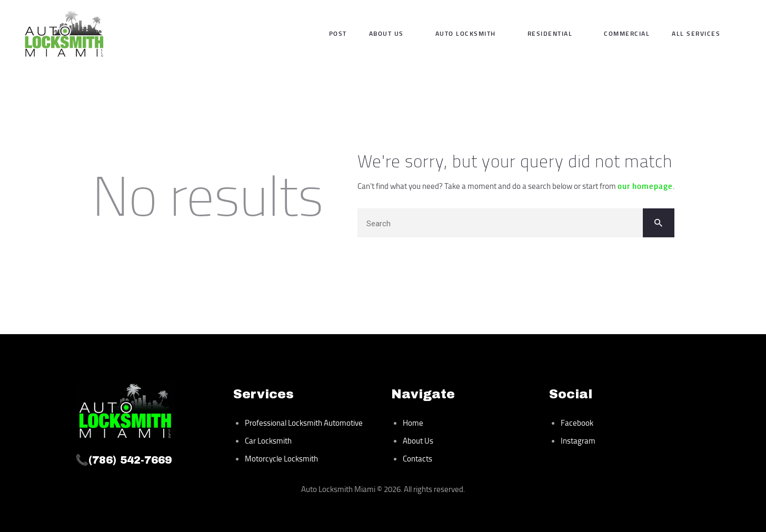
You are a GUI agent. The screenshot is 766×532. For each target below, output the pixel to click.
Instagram (578, 441)
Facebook (577, 423)
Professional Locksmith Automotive (304, 423)
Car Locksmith (268, 441)
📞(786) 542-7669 (123, 460)
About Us (418, 441)
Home (413, 423)
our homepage (645, 186)
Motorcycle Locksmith (281, 459)
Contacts (417, 459)
